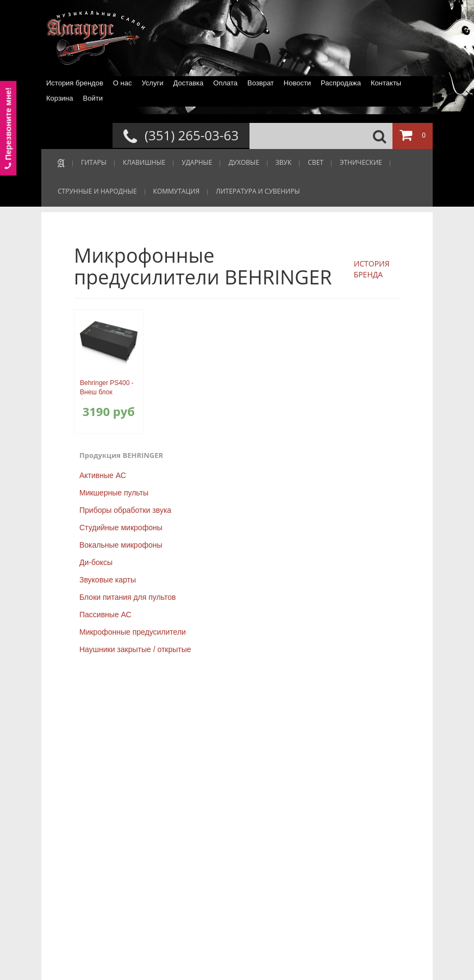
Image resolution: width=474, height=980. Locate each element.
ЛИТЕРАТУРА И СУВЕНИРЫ (258, 191)
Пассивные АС (105, 615)
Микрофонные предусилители (133, 632)
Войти (93, 98)
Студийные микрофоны (121, 528)
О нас (123, 83)
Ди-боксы (96, 562)
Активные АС (103, 475)
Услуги (152, 83)
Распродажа (341, 83)
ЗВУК (283, 162)
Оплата (225, 83)
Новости (297, 83)
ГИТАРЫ (94, 162)
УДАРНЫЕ (197, 162)
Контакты (386, 83)
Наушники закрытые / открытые (135, 649)
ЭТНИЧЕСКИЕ (361, 162)
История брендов (75, 83)
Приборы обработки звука (125, 510)
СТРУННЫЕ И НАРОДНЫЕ (97, 191)
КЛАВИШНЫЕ (144, 162)
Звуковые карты (108, 580)
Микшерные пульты (114, 493)
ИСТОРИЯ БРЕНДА (372, 269)
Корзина (60, 98)
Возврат (261, 83)
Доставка (188, 83)
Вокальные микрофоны (121, 545)
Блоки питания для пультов (127, 597)
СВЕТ (316, 162)
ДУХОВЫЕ (244, 162)
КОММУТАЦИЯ (176, 191)
